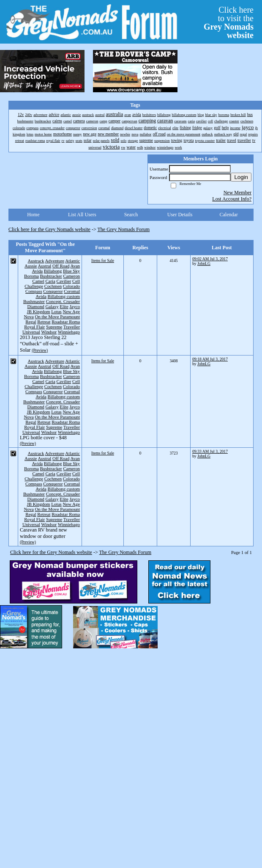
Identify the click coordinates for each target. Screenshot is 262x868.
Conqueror (53, 291)
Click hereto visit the (229, 22)
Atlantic (72, 261)
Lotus (56, 311)
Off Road (61, 266)
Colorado (71, 286)
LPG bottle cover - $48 (43, 438)
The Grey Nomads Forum (124, 229)
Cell (76, 281)
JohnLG (204, 263)
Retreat (44, 322)
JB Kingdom (39, 311)
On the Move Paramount (57, 317)
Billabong (53, 271)
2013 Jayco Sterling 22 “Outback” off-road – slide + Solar (49, 344)
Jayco (75, 306)
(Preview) (40, 350)
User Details (180, 215)
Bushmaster (34, 301)
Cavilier (64, 281)
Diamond (36, 306)
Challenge (34, 286)
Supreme (54, 327)
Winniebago (69, 332)
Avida (38, 271)
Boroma (31, 276)
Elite (64, 306)
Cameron (71, 276)
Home (33, 215)
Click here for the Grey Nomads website (49, 229)
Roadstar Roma (66, 322)
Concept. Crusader (63, 301)
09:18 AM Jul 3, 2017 (210, 359)
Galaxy (52, 306)
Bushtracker (51, 276)
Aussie (31, 266)
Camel (38, 281)
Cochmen (53, 286)
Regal (31, 322)
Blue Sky (71, 271)
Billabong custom (64, 296)
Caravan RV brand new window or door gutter (44, 533)
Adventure (55, 261)
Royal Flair (34, 327)
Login (241, 177)
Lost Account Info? (232, 199)
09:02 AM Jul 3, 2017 (210, 259)
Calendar (229, 215)
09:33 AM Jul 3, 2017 (210, 451)
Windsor (49, 332)
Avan (75, 266)
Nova (29, 317)
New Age (71, 311)
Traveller (72, 327)
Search (131, 215)
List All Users (82, 215)
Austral (45, 266)
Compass (34, 291)
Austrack (36, 261)
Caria (50, 281)
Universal (31, 332)
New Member (237, 193)
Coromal (72, 291)
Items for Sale (103, 260)
